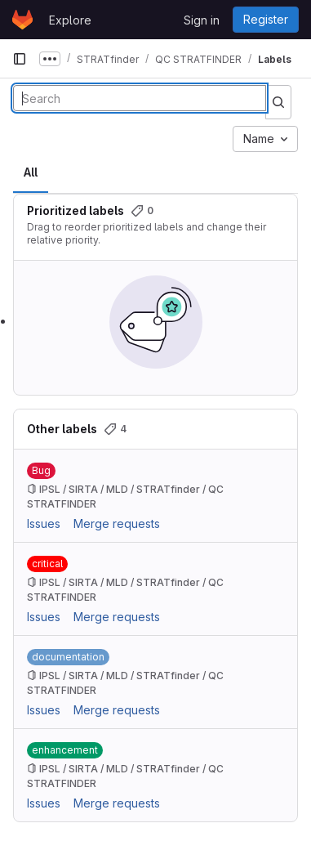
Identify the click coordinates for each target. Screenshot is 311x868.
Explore (70, 20)
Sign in (202, 20)
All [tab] (31, 172)
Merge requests (117, 523)
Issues (44, 523)
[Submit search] (278, 102)
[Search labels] (140, 98)
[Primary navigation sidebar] (20, 59)
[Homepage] (22, 20)
